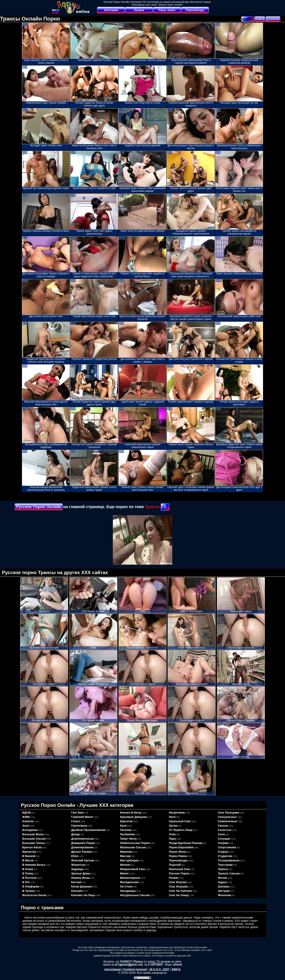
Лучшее (139, 10)
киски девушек (82, 886)
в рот (26, 882)
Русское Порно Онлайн (39, 507)
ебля (75, 856)
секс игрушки (179, 886)
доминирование (82, 847)
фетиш (223, 878)
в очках (28, 869)
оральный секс (180, 821)
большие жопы (33, 834)
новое (260, 19)
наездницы (128, 891)
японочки (225, 895)
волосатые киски (34, 895)
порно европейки (181, 847)
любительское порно (135, 843)
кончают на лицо (83, 895)
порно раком (178, 856)
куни (123, 826)
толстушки (225, 865)
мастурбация (129, 860)
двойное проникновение (88, 830)
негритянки (177, 813)
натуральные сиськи (135, 895)
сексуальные (227, 817)
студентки (225, 856)
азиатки (28, 821)
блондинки (30, 830)
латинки (126, 830)
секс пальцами (228, 813)
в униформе (31, 886)
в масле (28, 860)
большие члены (34, 843)
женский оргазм (83, 860)
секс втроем (178, 882)
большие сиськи (34, 839)
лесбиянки (128, 834)
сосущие (224, 839)
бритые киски (32, 847)
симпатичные (228, 821)
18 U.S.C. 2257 (159, 969)
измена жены (81, 878)
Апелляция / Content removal (125, 969)
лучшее (248, 19)
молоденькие (129, 882)
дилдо (76, 834)
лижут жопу (128, 839)
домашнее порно (83, 843)
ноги (172, 817)
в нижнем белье (34, 865)
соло (221, 834)
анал (26, 826)
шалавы (224, 886)
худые (222, 882)
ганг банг (78, 813)
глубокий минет (82, 817)
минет (124, 873)
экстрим (224, 891)
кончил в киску (131, 813)
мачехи (125, 865)
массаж (125, 856)
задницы (77, 869)
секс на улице (179, 895)
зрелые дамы (81, 873)
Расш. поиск (167, 10)
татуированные (229, 860)
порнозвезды (178, 860)
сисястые (225, 830)
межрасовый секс (133, 869)
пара (172, 839)
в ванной (29, 856)
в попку (28, 873)
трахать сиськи (229, 873)
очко (172, 834)
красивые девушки (133, 817)
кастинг (77, 882)
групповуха (79, 826)
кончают (77, 891)
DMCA (176, 969)
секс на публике (181, 891)
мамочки (126, 852)
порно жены (178, 852)
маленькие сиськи (133, 847)
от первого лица (181, 830)
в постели (29, 878)
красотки (126, 821)
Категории (111, 10)
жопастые (78, 865)
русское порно (179, 873)
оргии (173, 826)
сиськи (223, 826)
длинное (273, 19)
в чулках (29, 891)
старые (223, 852)
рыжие (174, 878)
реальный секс (180, 869)
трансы (223, 869)
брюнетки (29, 852)
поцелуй (175, 865)
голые (76, 821)
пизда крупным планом (186, 843)
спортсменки (227, 847)
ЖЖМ (26, 817)
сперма (223, 843)
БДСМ (27, 813)
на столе (126, 886)
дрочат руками (82, 852)
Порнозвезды (195, 10)
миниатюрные (130, 878)
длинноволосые (83, 839)
